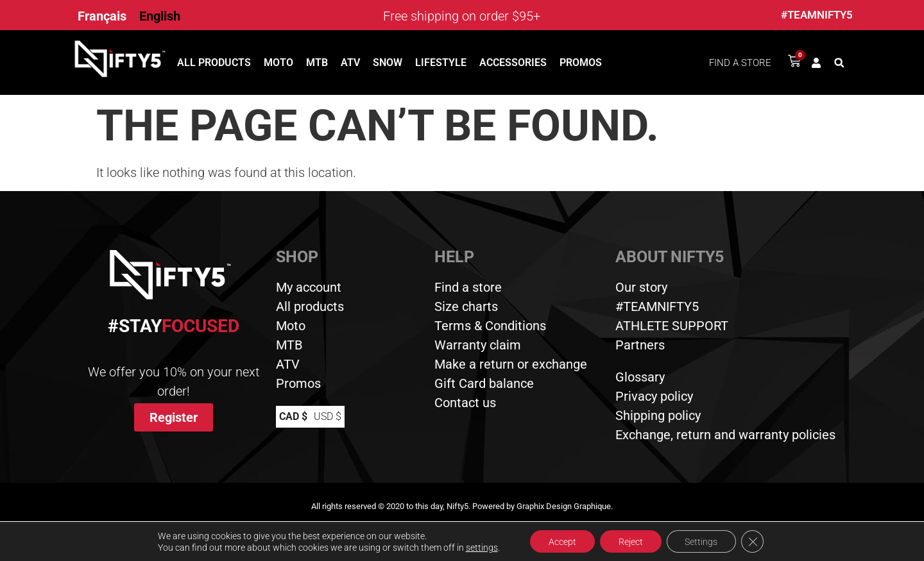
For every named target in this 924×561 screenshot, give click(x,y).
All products (214, 63)
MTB (317, 63)
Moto (278, 63)
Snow (388, 63)
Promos (581, 63)
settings (479, 547)
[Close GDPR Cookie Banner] (755, 541)
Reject (630, 541)
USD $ (328, 416)
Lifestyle (441, 63)
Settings (702, 541)
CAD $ (293, 416)
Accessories (513, 63)
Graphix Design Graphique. (565, 506)
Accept (560, 541)
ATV (350, 63)
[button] (839, 63)
